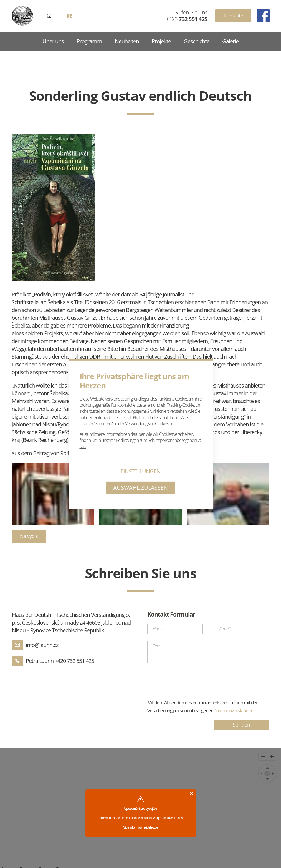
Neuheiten (127, 41)
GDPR (179, 858)
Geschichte (197, 41)
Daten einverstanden (233, 682)
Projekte (161, 41)
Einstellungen (140, 471)
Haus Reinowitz (22, 16)
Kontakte (233, 16)
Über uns (53, 41)
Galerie (230, 41)
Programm (89, 41)
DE (69, 16)
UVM (250, 861)
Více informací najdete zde (140, 799)
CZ (49, 16)
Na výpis (29, 536)
